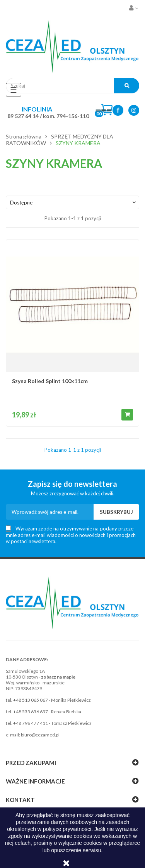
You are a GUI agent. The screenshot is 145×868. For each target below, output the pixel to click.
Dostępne (74, 203)
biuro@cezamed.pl (40, 735)
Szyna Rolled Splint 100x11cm (50, 381)
